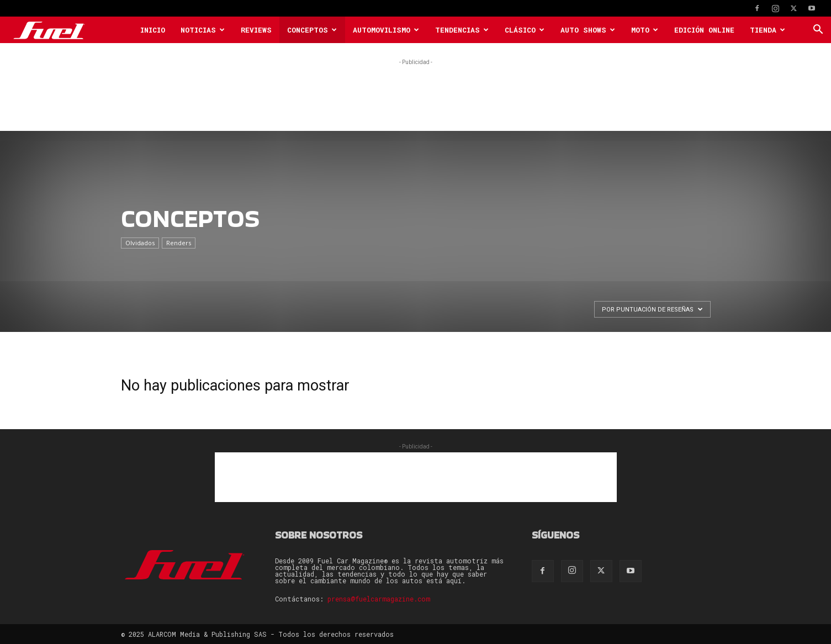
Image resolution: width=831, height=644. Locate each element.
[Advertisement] (416, 93)
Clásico (525, 30)
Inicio (153, 30)
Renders (179, 243)
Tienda (768, 30)
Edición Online (704, 30)
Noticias (203, 30)
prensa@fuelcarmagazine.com (379, 599)
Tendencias (462, 30)
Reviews (256, 30)
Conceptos (312, 30)
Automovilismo (386, 30)
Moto (645, 30)
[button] (818, 31)
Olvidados (140, 243)
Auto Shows (588, 30)
